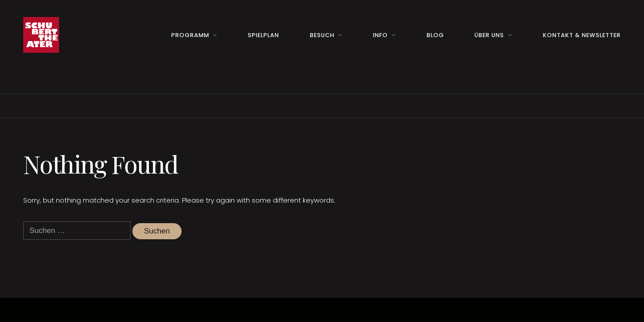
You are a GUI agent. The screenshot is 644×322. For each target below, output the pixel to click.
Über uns (489, 35)
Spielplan (263, 35)
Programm (190, 35)
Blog (435, 35)
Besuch (322, 35)
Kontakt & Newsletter (582, 35)
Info (380, 35)
